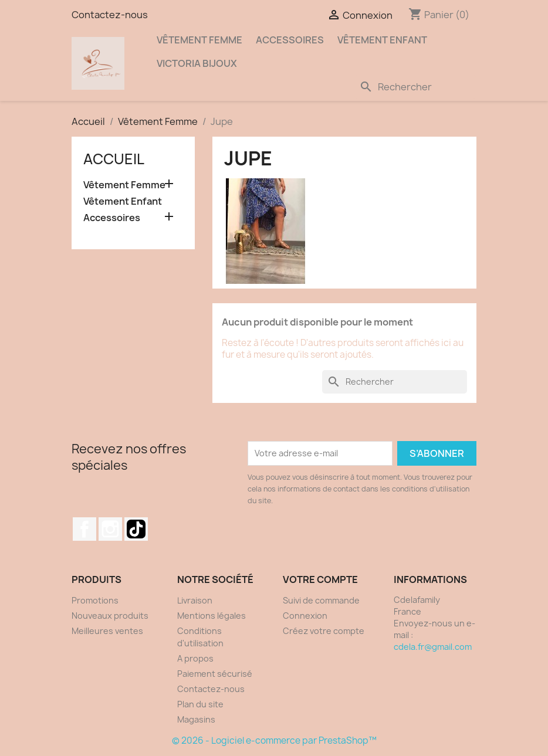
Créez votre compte (324, 631)
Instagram (110, 529)
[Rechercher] (415, 87)
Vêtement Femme (199, 40)
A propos (195, 658)
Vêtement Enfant (382, 40)
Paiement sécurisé (215, 674)
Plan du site (200, 704)
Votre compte (320, 579)
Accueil (114, 159)
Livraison (195, 600)
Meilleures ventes (107, 631)
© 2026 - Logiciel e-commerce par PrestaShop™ (274, 740)
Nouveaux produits (110, 616)
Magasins (196, 719)
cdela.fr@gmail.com (433, 647)
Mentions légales (212, 616)
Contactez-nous (110, 15)
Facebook (84, 529)
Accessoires (290, 40)
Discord (136, 529)
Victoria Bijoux (197, 63)
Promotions (95, 600)
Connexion (305, 616)
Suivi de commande (321, 600)
